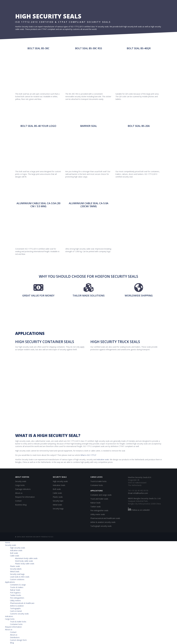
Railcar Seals (95, 503)
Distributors (15, 637)
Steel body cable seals (24, 561)
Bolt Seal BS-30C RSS (89, 48)
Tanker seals (96, 507)
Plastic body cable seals (25, 564)
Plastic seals (58, 497)
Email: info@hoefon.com (138, 493)
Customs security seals (19, 614)
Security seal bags (17, 574)
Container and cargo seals (101, 495)
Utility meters (15, 600)
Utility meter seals (98, 514)
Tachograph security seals (101, 526)
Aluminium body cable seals (26, 558)
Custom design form (18, 640)
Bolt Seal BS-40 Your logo (38, 126)
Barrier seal (89, 126)
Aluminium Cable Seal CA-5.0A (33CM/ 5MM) (89, 205)
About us (19, 493)
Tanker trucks (16, 595)
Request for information (25, 497)
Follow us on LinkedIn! (139, 510)
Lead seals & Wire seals (20, 577)
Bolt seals (57, 489)
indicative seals (103, 459)
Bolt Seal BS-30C (38, 48)
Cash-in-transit (16, 611)
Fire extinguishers (17, 598)
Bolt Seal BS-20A (139, 126)
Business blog (21, 505)
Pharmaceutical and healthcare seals (105, 518)
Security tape (58, 501)
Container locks (97, 485)
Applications (10, 582)
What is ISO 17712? (88, 455)
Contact (18, 501)
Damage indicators (23, 489)
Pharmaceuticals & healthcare (22, 603)
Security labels (16, 569)
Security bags (58, 509)
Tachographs (15, 608)
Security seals (21, 481)
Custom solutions (17, 579)
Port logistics (15, 593)
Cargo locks (20, 485)
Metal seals (57, 505)
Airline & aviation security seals (103, 522)
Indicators (9, 616)
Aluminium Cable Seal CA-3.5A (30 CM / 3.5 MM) (38, 205)
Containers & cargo (18, 585)
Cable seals (57, 493)
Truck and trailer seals (99, 499)
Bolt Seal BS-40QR (139, 48)
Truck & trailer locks (98, 481)
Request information (13, 627)
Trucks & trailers (17, 587)
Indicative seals (16, 550)
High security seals (60, 481)
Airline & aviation (17, 606)
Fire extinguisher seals (99, 510)
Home (8, 542)
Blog (12, 643)
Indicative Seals (59, 485)
